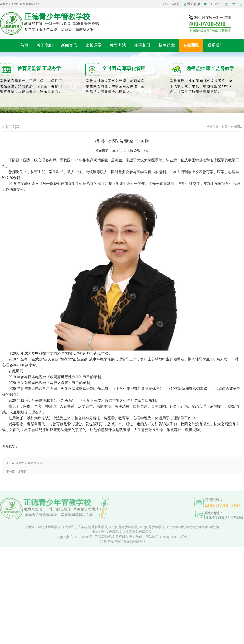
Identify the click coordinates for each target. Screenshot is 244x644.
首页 (24, 45)
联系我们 (216, 45)
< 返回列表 (11, 127)
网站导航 (136, 537)
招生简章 (167, 45)
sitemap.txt (167, 537)
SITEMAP (215, 4)
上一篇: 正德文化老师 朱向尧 (24, 463)
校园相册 (142, 45)
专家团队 (191, 45)
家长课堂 (94, 45)
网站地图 (152, 537)
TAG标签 (173, 4)
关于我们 (45, 45)
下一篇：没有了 (16, 472)
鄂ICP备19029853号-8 (130, 542)
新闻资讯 (69, 45)
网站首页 (194, 4)
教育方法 (118, 45)
